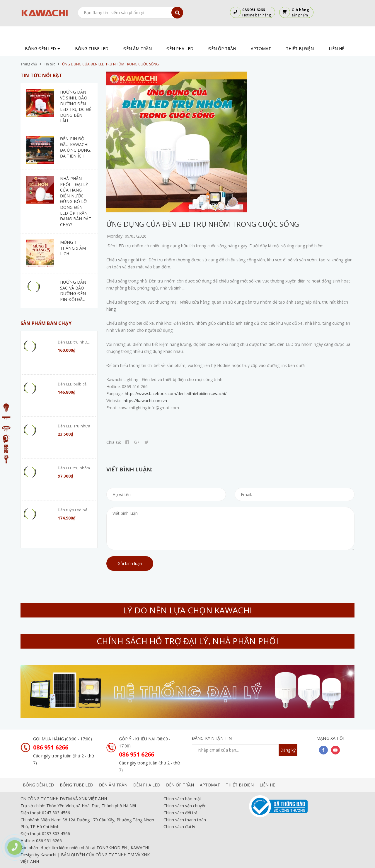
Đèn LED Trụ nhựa (74, 426)
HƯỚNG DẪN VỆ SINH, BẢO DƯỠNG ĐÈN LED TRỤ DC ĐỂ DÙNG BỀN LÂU (76, 106)
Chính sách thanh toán (185, 820)
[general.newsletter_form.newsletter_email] (245, 750)
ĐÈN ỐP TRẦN (180, 785)
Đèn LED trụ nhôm (74, 468)
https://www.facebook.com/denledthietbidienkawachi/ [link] (176, 394)
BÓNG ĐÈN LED (38, 785)
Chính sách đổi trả (180, 813)
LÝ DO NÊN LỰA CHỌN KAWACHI (187, 610)
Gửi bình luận (130, 563)
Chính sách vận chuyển (185, 806)
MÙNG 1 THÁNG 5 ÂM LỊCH (73, 248)
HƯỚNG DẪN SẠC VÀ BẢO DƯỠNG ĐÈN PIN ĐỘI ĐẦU (73, 291)
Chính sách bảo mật (182, 799)
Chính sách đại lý (179, 826)
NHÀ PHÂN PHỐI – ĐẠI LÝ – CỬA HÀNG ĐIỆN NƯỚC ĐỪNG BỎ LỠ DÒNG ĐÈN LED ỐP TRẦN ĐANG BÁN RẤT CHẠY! (76, 202)
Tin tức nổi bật (41, 75)
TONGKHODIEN (112, 848)
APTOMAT (210, 785)
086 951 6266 (51, 747)
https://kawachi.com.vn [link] (145, 401)
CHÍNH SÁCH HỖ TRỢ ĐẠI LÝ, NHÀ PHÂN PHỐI (187, 641)
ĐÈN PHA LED (147, 785)
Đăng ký (288, 750)
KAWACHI (140, 848)
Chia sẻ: (114, 442)
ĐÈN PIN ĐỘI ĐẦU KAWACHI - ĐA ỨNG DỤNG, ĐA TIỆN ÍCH (76, 147)
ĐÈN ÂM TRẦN (113, 785)
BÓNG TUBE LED (76, 785)
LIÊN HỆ (267, 785)
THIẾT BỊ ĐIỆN (240, 785)
